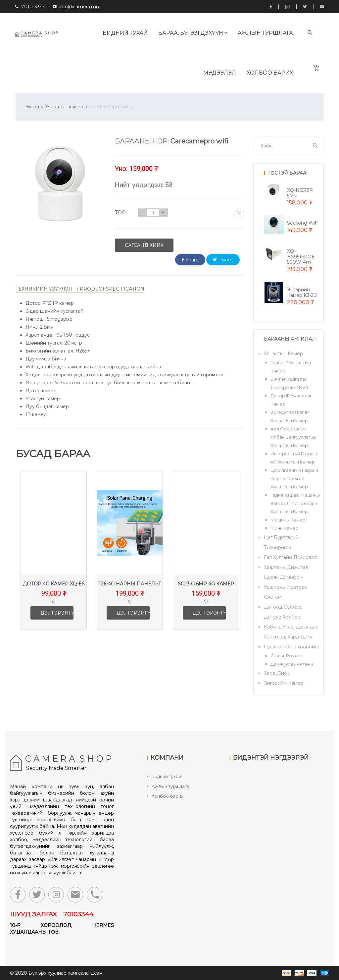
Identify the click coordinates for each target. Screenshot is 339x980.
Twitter (305, 7)
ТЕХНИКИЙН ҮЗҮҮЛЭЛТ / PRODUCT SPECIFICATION (80, 289)
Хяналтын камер (64, 107)
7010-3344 (30, 7)
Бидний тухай (125, 33)
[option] (54, 555)
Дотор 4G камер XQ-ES (54, 584)
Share (190, 260)
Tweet (223, 260)
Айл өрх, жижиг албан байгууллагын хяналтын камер (293, 437)
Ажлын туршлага (265, 33)
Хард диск (277, 673)
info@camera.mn (79, 7)
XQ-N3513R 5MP (300, 193)
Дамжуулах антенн (292, 664)
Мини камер (285, 528)
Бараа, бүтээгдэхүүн (193, 33)
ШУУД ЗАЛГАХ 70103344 (52, 914)
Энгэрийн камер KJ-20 (302, 292)
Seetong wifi (302, 223)
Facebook (271, 7)
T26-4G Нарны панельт (130, 584)
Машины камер (288, 520)
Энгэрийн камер (284, 683)
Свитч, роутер (287, 656)
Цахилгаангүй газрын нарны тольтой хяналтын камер (294, 478)
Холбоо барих (270, 73)
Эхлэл (32, 107)
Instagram (287, 7)
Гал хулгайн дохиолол (290, 557)
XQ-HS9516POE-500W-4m (302, 257)
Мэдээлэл (220, 73)
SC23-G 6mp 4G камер (206, 584)
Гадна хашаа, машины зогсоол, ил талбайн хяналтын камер (295, 503)
